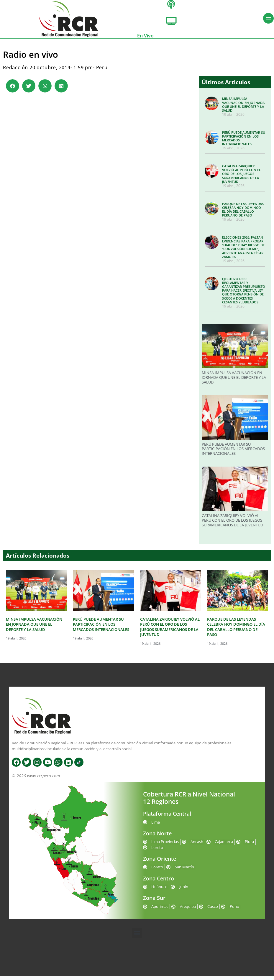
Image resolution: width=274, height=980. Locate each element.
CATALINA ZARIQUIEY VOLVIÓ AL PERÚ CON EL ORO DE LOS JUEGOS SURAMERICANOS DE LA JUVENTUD (241, 178)
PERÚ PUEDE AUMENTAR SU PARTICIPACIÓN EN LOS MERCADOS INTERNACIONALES (244, 142)
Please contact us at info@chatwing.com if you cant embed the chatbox (99, 200)
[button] (13, 90)
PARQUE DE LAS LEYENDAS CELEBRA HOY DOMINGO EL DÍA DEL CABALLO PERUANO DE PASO (243, 213)
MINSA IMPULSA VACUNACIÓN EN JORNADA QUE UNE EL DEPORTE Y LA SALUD (243, 108)
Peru (102, 71)
